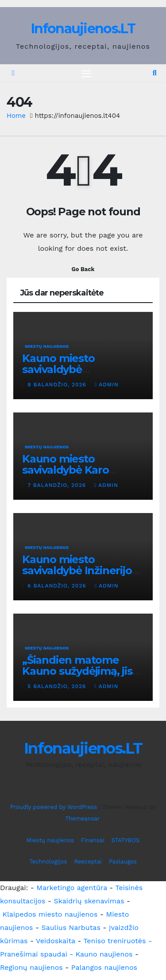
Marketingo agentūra (72, 888)
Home (16, 116)
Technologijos (48, 861)
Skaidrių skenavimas (89, 901)
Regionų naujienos (31, 967)
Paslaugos (123, 861)
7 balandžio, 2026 (58, 485)
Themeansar (82, 819)
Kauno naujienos (104, 954)
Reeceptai (88, 861)
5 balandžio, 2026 (58, 686)
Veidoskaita (56, 941)
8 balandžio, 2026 (58, 385)
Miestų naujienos (47, 346)
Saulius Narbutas (71, 927)
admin (107, 385)
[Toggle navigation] (86, 74)
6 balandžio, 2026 (58, 586)
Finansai (93, 840)
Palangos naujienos (104, 967)
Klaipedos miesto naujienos (50, 914)
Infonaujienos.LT (83, 29)
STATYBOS (126, 840)
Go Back (83, 269)
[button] (155, 73)
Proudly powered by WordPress (55, 807)
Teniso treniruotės (114, 941)
